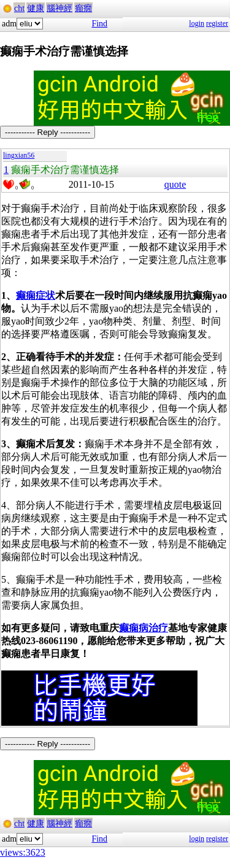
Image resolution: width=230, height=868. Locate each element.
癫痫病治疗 (144, 628)
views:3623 (23, 852)
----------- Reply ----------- (48, 132)
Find (99, 24)
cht (19, 8)
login (197, 23)
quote (175, 184)
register (217, 23)
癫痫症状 (36, 295)
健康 (36, 8)
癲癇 (83, 8)
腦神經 (59, 8)
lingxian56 (19, 155)
